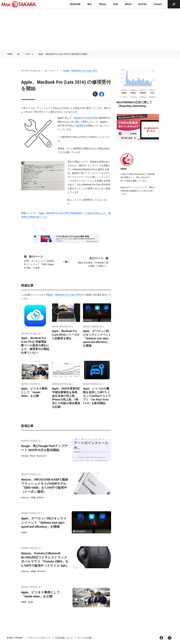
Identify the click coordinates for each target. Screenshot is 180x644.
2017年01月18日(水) (31, 71)
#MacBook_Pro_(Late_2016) (84, 71)
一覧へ (66, 262)
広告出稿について (64, 638)
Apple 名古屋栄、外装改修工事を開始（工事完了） (93, 262)
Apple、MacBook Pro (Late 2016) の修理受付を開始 (63, 54)
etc (19, 54)
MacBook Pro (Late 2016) (85, 118)
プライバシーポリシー (39, 638)
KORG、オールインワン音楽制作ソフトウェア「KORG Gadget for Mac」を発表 (39, 262)
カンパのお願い (85, 638)
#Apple (66, 71)
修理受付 (81, 126)
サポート (29, 54)
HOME (10, 54)
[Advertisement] (90, 29)
